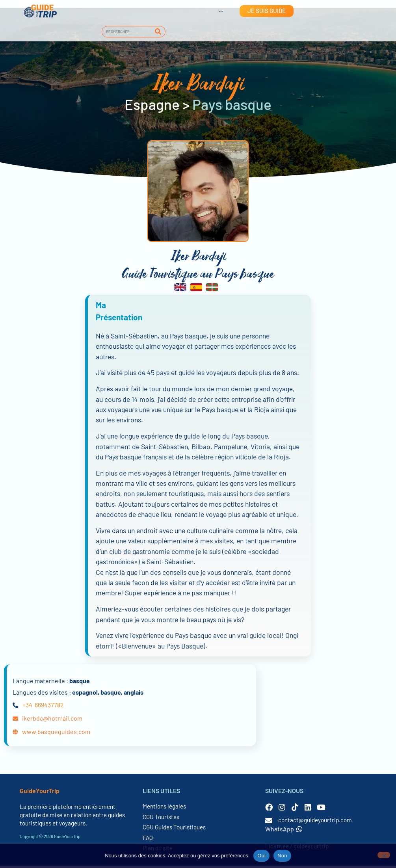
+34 (27, 707)
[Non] (384, 855)
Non (282, 856)
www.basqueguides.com (56, 733)
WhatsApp (284, 831)
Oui (261, 856)
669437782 (49, 707)
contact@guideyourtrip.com (315, 822)
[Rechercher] (158, 32)
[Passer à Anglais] (213, 11)
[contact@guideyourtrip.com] (269, 823)
